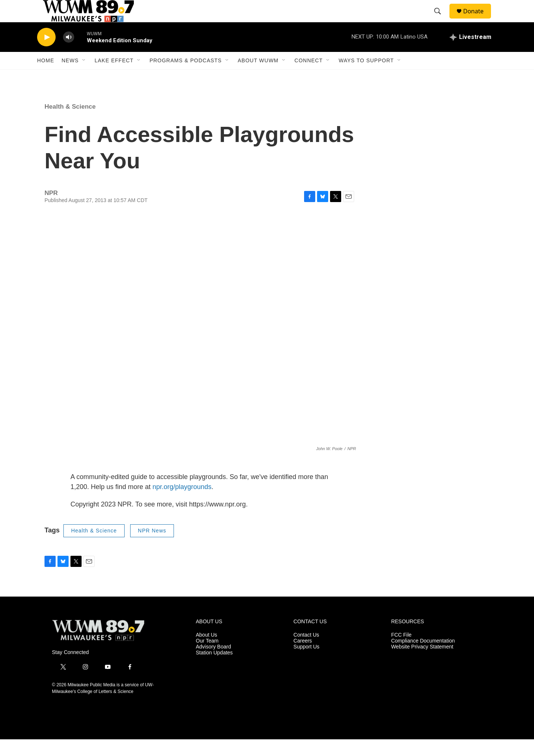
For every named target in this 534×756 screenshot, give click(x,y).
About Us (207, 652)
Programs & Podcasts (186, 77)
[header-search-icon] (441, 20)
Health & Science (70, 123)
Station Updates (214, 669)
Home (46, 77)
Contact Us (306, 652)
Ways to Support (366, 77)
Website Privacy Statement (422, 663)
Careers (303, 658)
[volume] (69, 54)
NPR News (152, 547)
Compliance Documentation (423, 658)
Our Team (207, 658)
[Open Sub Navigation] (84, 77)
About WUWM (258, 77)
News (70, 77)
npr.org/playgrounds (182, 504)
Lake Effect (114, 77)
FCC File (401, 652)
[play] (46, 54)
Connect (309, 77)
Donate (478, 19)
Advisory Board (213, 663)
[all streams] (471, 54)
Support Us (306, 663)
